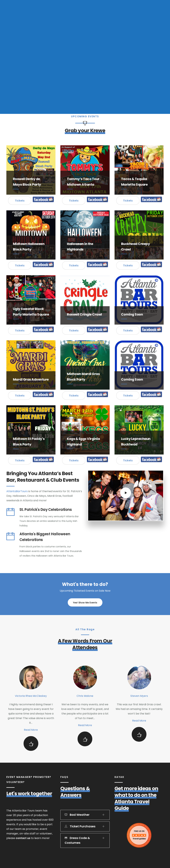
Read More (31, 730)
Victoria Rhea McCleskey (31, 696)
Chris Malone (85, 696)
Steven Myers (139, 696)
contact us (23, 838)
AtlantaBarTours (17, 491)
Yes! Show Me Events (85, 603)
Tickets (20, 201)
